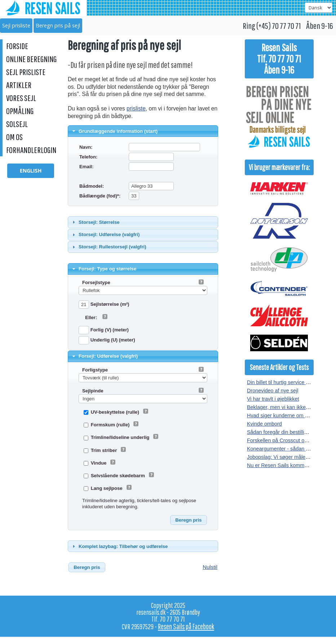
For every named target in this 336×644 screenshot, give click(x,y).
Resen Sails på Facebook (186, 626)
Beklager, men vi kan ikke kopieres (287, 407)
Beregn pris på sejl (58, 25)
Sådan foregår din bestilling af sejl (286, 432)
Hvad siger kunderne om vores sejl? (288, 415)
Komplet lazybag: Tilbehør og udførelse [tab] (119, 546)
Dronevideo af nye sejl (273, 391)
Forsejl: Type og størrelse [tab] (104, 269)
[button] (189, 520)
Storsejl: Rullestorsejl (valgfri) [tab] (109, 247)
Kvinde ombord (264, 424)
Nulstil (210, 567)
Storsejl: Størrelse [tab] (95, 222)
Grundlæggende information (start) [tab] (114, 131)
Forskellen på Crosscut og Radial (285, 440)
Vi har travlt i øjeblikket (273, 399)
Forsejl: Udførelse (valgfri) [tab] (104, 356)
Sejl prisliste (16, 25)
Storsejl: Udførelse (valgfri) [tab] (105, 235)
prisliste (136, 108)
